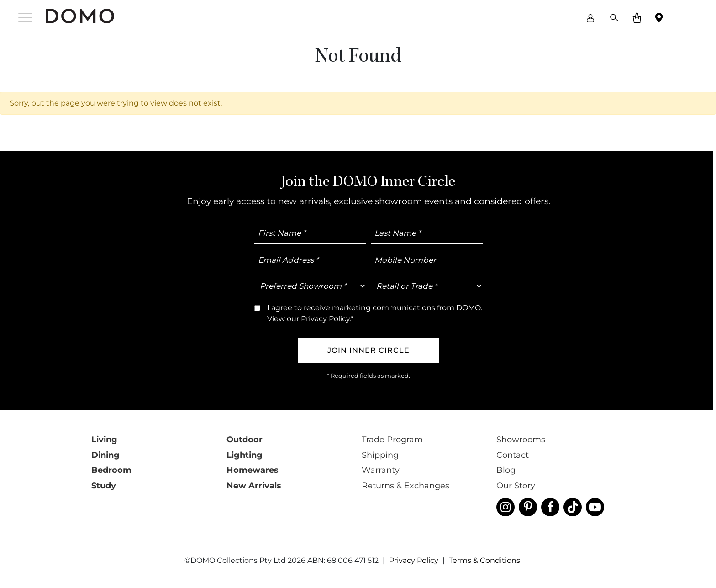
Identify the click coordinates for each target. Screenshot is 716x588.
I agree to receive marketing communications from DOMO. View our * (446, 367)
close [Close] (564, 53)
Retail (422, 341)
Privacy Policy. (383, 371)
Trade (459, 341)
